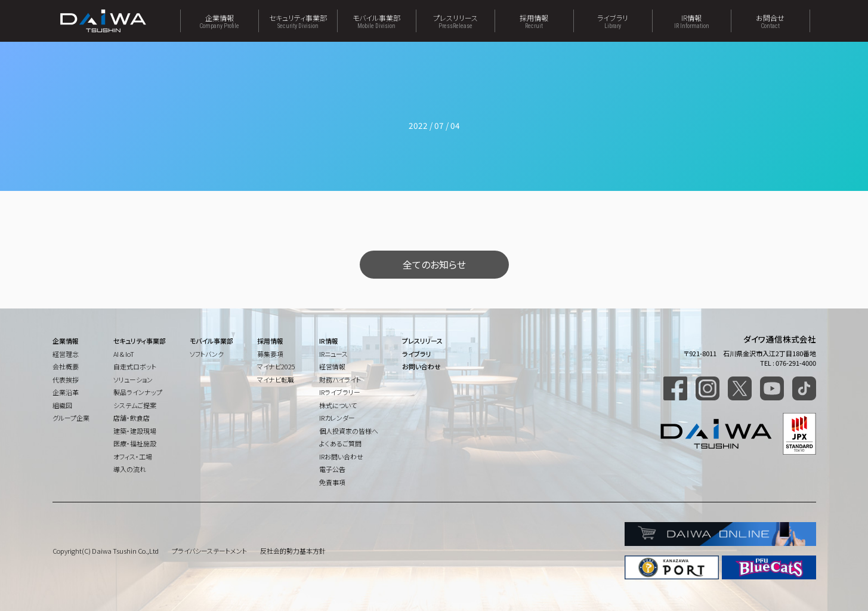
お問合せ (770, 21)
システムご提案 (135, 405)
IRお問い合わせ (341, 456)
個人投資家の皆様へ (349, 431)
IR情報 (692, 21)
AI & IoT (124, 354)
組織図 (62, 405)
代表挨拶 (66, 379)
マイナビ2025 (276, 366)
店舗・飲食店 (132, 418)
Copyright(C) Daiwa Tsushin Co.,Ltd (106, 551)
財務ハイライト (340, 379)
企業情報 (220, 21)
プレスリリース (455, 21)
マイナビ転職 (276, 379)
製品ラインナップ (138, 392)
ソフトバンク (207, 354)
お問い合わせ (421, 366)
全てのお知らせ (434, 264)
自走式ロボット (135, 366)
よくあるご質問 (340, 443)
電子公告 (332, 469)
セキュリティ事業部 (298, 21)
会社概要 (66, 366)
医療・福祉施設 (135, 443)
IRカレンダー (337, 418)
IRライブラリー (340, 392)
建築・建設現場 (135, 431)
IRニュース (333, 354)
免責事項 (332, 482)
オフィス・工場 (133, 456)
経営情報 (332, 366)
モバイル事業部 (377, 21)
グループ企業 (71, 418)
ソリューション (133, 379)
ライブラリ (613, 21)
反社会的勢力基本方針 (293, 551)
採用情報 (534, 21)
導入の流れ (130, 469)
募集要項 (270, 354)
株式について (338, 405)
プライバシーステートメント (209, 551)
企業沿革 (66, 392)
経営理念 (66, 354)
